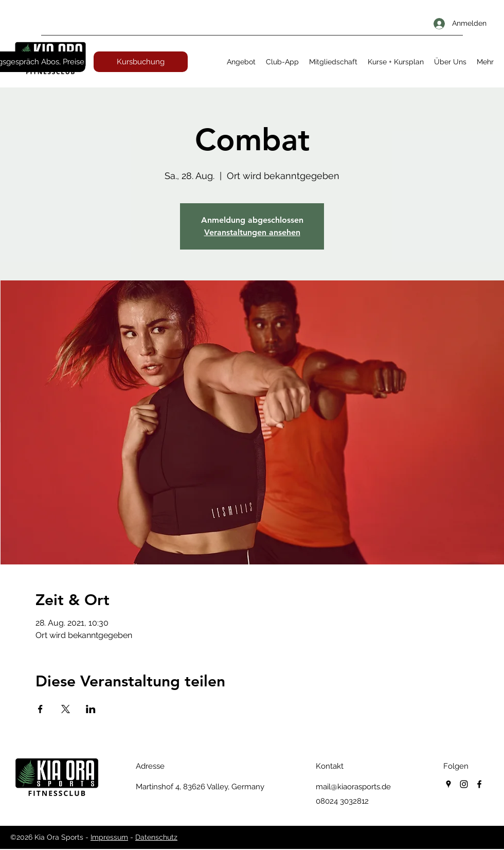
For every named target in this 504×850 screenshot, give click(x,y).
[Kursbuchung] (141, 62)
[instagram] (464, 784)
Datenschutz (156, 837)
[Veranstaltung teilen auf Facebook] (40, 709)
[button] (241, 62)
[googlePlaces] (448, 784)
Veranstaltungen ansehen (252, 232)
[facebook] (479, 784)
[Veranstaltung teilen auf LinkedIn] (91, 709)
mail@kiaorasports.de (353, 787)
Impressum (109, 837)
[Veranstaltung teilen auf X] (66, 709)
